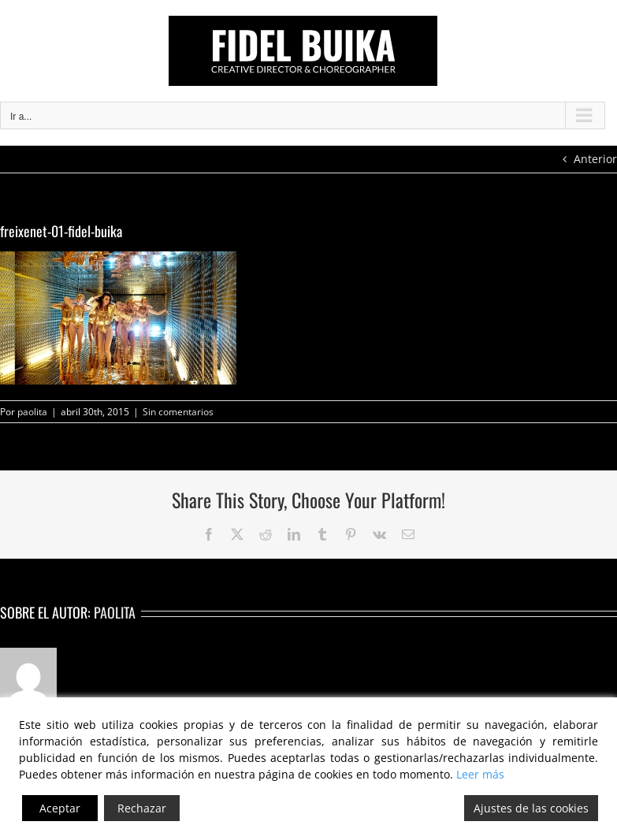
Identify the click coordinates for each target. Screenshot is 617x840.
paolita (32, 412)
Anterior (595, 159)
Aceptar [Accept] (60, 808)
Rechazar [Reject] (142, 808)
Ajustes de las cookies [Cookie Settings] (531, 808)
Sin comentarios (178, 412)
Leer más (480, 774)
